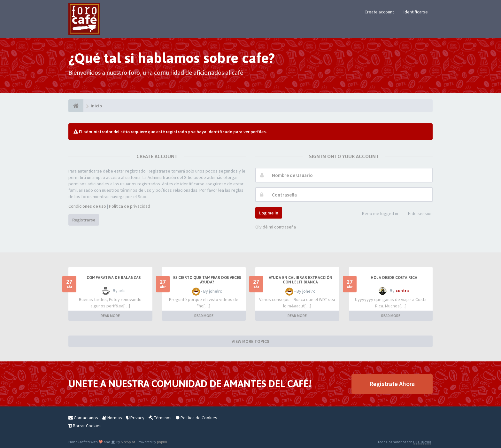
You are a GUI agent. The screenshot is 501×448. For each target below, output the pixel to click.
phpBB (162, 442)
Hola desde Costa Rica (394, 278)
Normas (112, 418)
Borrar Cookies (85, 426)
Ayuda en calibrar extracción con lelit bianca (301, 280)
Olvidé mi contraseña (276, 227)
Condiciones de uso (87, 206)
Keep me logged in (377, 214)
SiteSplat (128, 442)
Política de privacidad (130, 206)
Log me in (269, 213)
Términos (160, 418)
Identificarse (416, 12)
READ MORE (110, 316)
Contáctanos (83, 418)
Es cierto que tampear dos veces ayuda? (207, 280)
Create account (379, 12)
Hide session (417, 214)
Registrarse (84, 220)
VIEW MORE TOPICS (250, 341)
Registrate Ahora (392, 384)
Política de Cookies (197, 418)
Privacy (135, 418)
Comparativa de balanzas (114, 278)
